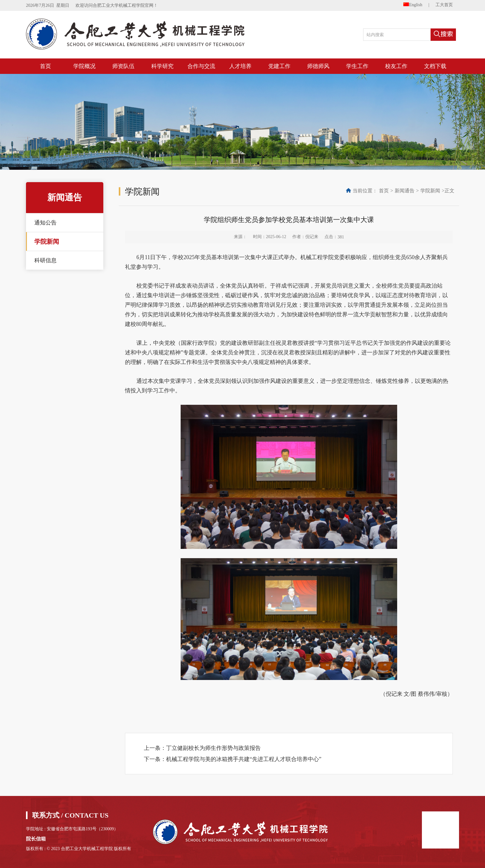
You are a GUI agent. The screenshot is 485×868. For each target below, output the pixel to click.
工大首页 (444, 5)
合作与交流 (201, 66)
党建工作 (279, 66)
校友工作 (396, 66)
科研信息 (45, 260)
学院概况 (84, 66)
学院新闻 (47, 242)
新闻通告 (405, 191)
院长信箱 (36, 839)
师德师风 (318, 66)
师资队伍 (123, 66)
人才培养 (240, 66)
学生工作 (357, 66)
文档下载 (435, 66)
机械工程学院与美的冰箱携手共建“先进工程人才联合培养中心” (244, 759)
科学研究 (162, 66)
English (413, 5)
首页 (45, 66)
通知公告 (45, 223)
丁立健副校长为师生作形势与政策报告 (213, 748)
